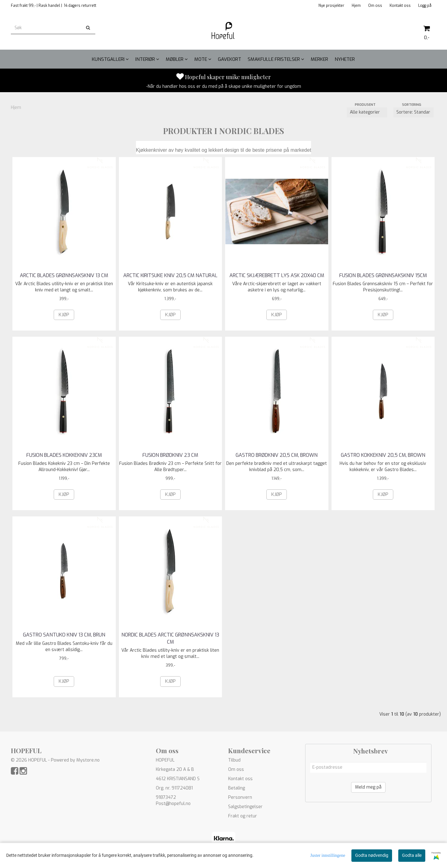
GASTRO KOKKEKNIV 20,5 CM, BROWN (383, 455)
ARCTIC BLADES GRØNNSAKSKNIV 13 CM (64, 275)
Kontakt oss (400, 6)
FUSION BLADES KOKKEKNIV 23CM (64, 455)
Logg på (425, 6)
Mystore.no (88, 760)
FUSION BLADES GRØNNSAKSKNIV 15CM (383, 275)
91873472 (166, 797)
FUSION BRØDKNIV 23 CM (170, 455)
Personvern (240, 797)
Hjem (356, 6)
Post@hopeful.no (173, 804)
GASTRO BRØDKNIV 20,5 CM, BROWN (277, 455)
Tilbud (234, 760)
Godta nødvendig (372, 855)
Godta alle (412, 855)
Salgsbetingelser (245, 807)
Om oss (375, 6)
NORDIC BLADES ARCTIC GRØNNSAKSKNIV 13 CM (170, 638)
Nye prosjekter (331, 6)
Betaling (237, 788)
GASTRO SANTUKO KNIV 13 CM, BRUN (64, 635)
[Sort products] (413, 112)
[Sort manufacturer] (367, 112)
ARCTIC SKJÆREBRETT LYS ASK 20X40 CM (277, 275)
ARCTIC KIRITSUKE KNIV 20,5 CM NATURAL (170, 275)
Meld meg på (368, 787)
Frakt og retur (243, 816)
